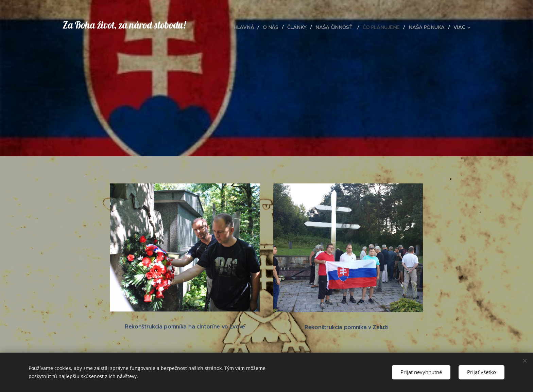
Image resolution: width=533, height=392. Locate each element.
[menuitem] (246, 27)
